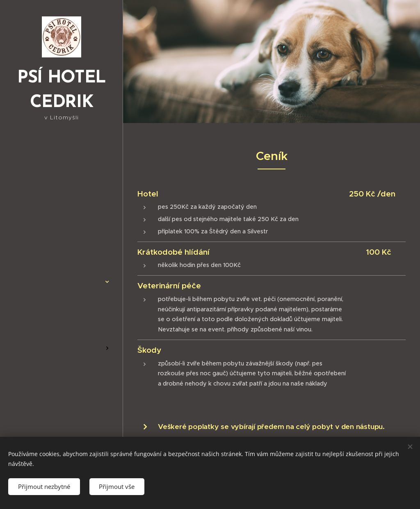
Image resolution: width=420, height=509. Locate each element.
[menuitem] (62, 242)
